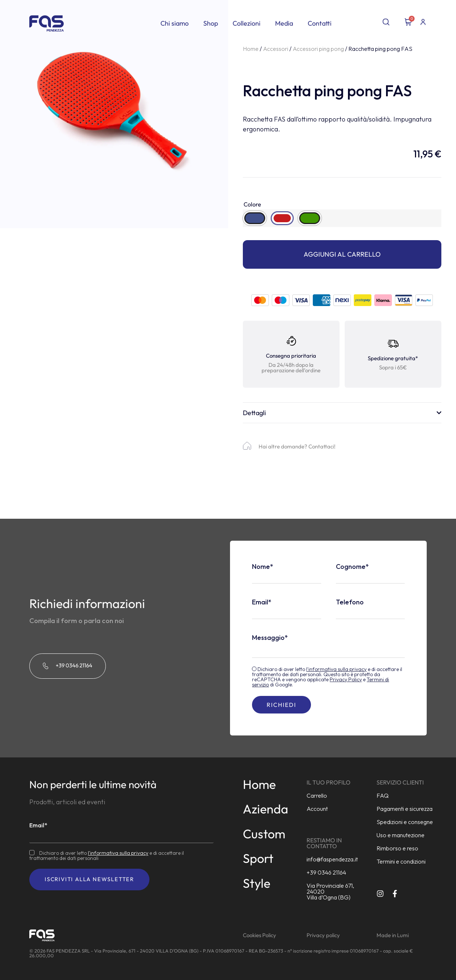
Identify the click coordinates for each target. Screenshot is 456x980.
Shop (211, 23)
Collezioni (246, 23)
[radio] (255, 218)
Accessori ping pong (318, 49)
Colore (252, 204)
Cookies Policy (259, 935)
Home (251, 49)
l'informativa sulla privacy (336, 669)
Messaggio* (270, 638)
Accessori (276, 49)
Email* (262, 602)
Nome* (263, 567)
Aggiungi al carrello (342, 254)
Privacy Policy (346, 679)
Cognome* (352, 567)
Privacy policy (323, 935)
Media (284, 23)
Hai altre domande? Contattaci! (297, 446)
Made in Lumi (393, 935)
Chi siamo (175, 23)
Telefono (350, 602)
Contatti (320, 23)
